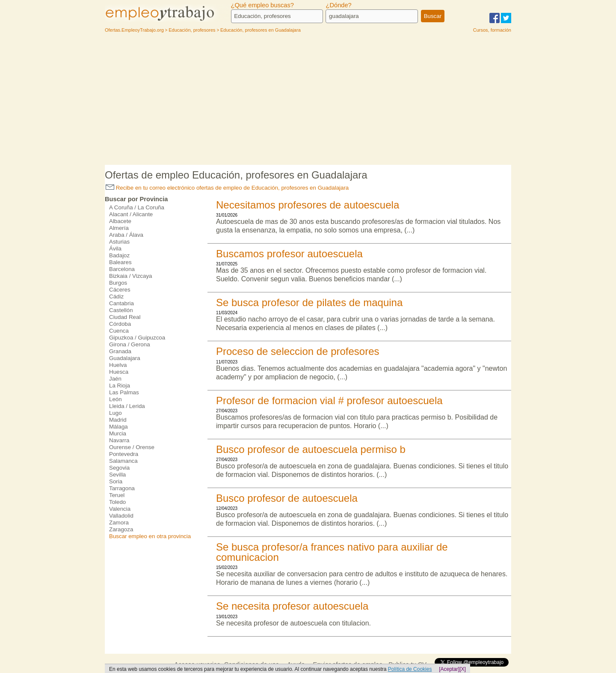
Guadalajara (125, 358)
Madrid (118, 420)
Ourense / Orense (132, 447)
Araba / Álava (126, 235)
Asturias (119, 242)
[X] (463, 669)
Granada (120, 351)
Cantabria (121, 303)
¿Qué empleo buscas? (262, 5)
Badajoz (119, 255)
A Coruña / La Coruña (137, 207)
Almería (119, 228)
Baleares (120, 262)
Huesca (119, 372)
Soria (116, 481)
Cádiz (116, 296)
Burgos (118, 283)
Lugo (115, 413)
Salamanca (123, 461)
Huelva (118, 365)
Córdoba (120, 324)
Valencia (120, 509)
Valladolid (121, 516)
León (115, 399)
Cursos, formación (492, 30)
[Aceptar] (449, 669)
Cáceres (120, 290)
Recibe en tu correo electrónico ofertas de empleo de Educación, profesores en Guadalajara (227, 188)
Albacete (120, 221)
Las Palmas (124, 392)
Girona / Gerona (130, 344)
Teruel (117, 495)
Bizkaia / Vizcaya (131, 276)
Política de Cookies (410, 669)
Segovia (119, 468)
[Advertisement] (308, 101)
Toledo (117, 502)
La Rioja (120, 386)
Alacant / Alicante (131, 214)
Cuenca (119, 331)
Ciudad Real (125, 317)
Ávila (115, 249)
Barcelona (122, 269)
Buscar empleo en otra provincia (150, 536)
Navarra (119, 440)
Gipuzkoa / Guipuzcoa (137, 338)
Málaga (118, 427)
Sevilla (117, 475)
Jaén (115, 379)
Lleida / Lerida (127, 406)
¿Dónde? (338, 5)
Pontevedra (124, 454)
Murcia (118, 433)
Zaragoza (121, 529)
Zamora (119, 523)
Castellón (121, 310)
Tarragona (122, 488)
